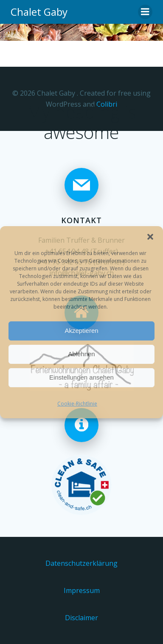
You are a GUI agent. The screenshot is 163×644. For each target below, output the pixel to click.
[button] (150, 237)
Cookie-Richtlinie (77, 404)
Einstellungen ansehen (81, 377)
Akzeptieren (81, 331)
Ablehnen (81, 354)
